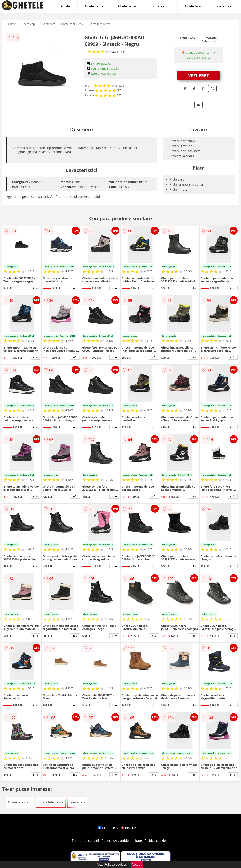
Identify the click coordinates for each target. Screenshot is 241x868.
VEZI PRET (199, 75)
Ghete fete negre (51, 802)
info (36, 288)
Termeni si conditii (85, 841)
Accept (137, 864)
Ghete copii (162, 6)
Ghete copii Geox (72, 24)
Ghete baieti (224, 6)
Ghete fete (193, 6)
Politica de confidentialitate (122, 841)
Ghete (66, 6)
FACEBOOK (108, 828)
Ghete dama (94, 6)
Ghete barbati (128, 6)
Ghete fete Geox (99, 24)
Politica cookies (156, 841)
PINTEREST (131, 828)
